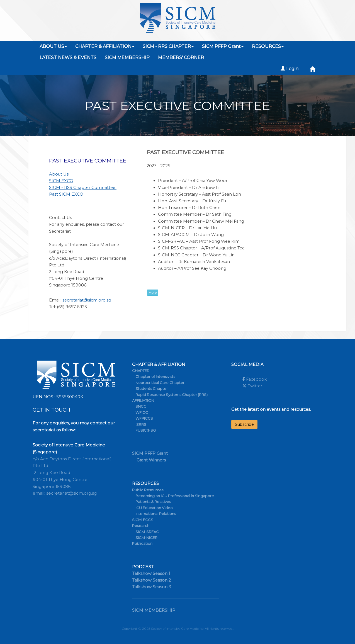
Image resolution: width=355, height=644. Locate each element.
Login (290, 69)
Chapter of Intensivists (155, 376)
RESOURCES (268, 46)
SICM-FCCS (143, 520)
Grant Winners (151, 460)
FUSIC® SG (146, 430)
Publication (142, 543)
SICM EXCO (61, 181)
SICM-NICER (146, 538)
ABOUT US (53, 46)
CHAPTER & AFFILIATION (105, 46)
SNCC (141, 406)
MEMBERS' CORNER (181, 58)
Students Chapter (152, 388)
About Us (59, 174)
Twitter (252, 386)
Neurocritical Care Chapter (160, 383)
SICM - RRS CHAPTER (168, 46)
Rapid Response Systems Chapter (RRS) (172, 395)
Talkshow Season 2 (151, 580)
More (153, 292)
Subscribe (244, 424)
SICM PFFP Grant (223, 46)
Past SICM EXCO (66, 194)
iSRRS (141, 424)
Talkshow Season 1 (151, 573)
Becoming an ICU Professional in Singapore (175, 496)
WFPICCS (144, 418)
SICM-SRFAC (147, 532)
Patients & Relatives (153, 502)
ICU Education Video (154, 508)
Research (141, 526)
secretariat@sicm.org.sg (87, 300)
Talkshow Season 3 (152, 587)
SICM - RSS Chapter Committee (83, 188)
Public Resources (148, 490)
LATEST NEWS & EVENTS (68, 58)
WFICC (142, 412)
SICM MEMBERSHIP (127, 58)
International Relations (156, 514)
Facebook (255, 379)
